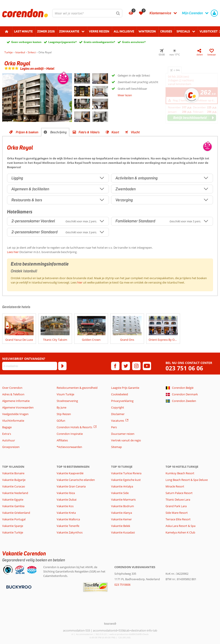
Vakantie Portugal (14, 519)
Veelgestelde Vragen (15, 414)
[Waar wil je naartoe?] (87, 13)
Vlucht (135, 132)
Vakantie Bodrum (123, 506)
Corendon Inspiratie (70, 434)
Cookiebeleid (120, 394)
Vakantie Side (120, 493)
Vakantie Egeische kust (126, 480)
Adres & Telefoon (13, 394)
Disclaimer (118, 414)
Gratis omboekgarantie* (99, 42)
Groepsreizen (11, 447)
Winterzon (147, 31)
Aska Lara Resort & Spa (180, 526)
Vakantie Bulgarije (14, 480)
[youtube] (147, 366)
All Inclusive (124, 31)
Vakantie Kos (65, 506)
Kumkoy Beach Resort (180, 473)
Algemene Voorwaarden (18, 407)
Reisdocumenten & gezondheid (77, 388)
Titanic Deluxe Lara (178, 500)
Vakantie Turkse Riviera (126, 473)
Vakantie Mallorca (68, 519)
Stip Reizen (64, 414)
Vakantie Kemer (121, 519)
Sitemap (116, 447)
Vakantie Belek (121, 526)
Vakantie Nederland (15, 493)
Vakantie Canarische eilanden (76, 480)
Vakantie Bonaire (13, 473)
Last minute (23, 31)
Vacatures (118, 421)
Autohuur (9, 440)
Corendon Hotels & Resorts (74, 427)
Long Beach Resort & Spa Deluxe (187, 480)
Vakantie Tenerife (68, 526)
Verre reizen (99, 31)
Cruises (166, 31)
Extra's (7, 434)
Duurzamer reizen (123, 434)
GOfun (61, 421)
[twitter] (126, 366)
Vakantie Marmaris (123, 500)
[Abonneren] (62, 366)
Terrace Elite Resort (178, 519)
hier (80, 282)
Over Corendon (12, 388)
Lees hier (13, 252)
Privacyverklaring (122, 401)
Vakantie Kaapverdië (70, 473)
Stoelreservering (67, 401)
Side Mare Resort (177, 513)
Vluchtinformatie (13, 421)
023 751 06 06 (184, 368)
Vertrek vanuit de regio (126, 440)
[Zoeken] (118, 13)
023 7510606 (122, 585)
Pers (114, 427)
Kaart (115, 132)
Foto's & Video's (89, 132)
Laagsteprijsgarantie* (63, 42)
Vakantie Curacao (14, 486)
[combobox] (87, 13)
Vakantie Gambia (13, 506)
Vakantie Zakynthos (70, 532)
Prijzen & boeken (27, 132)
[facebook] (115, 366)
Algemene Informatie (16, 401)
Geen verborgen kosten (26, 42)
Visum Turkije (65, 394)
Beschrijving (59, 132)
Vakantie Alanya (122, 513)
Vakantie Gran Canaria (71, 486)
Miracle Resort (175, 486)
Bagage (7, 427)
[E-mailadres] (30, 366)
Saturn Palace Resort (179, 493)
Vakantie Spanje (13, 526)
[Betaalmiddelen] (18, 587)
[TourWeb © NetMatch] (110, 623)
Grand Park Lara (176, 506)
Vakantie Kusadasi (123, 532)
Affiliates (62, 440)
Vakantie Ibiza (66, 493)
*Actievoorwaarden (69, 447)
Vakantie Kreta (66, 513)
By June (61, 407)
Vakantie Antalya (122, 486)
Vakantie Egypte (13, 500)
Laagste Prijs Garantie (125, 388)
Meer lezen (125, 95)
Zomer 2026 (46, 31)
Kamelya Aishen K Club (180, 532)
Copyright (118, 407)
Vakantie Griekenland (16, 513)
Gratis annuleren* (134, 42)
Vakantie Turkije (13, 532)
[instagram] (136, 366)
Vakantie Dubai (67, 500)
